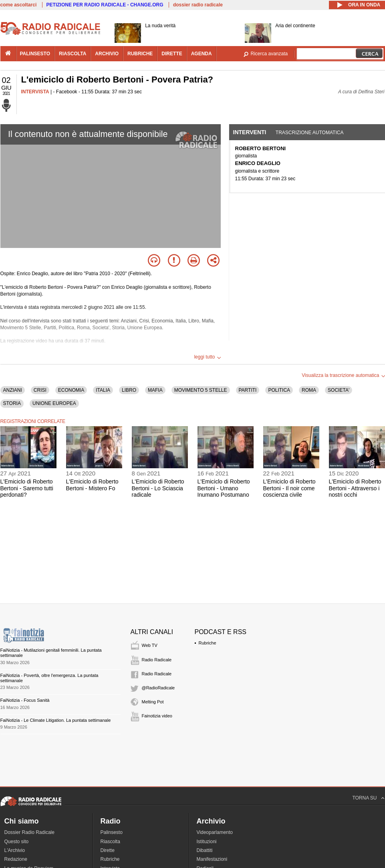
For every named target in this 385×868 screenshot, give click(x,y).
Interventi (250, 132)
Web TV (150, 645)
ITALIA (103, 390)
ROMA (309, 390)
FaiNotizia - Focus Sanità (25, 700)
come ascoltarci (19, 5)
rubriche (140, 54)
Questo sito (17, 842)
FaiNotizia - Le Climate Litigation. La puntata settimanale (56, 720)
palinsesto (35, 54)
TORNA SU (364, 798)
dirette (172, 54)
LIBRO (129, 390)
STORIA (12, 403)
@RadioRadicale (158, 688)
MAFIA (155, 390)
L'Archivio (15, 850)
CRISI (40, 390)
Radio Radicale (157, 660)
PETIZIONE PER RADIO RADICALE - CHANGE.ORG (105, 5)
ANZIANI (13, 390)
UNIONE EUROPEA (54, 403)
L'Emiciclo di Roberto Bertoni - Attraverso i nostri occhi (355, 488)
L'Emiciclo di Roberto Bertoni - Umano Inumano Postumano (224, 488)
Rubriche (208, 643)
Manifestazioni (212, 859)
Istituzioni (207, 842)
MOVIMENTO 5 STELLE (201, 390)
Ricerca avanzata (269, 54)
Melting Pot (153, 702)
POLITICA (279, 390)
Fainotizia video (157, 716)
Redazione (16, 859)
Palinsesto (112, 832)
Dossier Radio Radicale (29, 832)
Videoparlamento (215, 832)
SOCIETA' (339, 390)
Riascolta (110, 842)
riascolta (73, 54)
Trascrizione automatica (310, 133)
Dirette (108, 850)
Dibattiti (205, 850)
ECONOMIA (71, 390)
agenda (202, 54)
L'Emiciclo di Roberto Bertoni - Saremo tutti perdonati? (27, 488)
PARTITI (248, 390)
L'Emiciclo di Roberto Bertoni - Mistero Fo (92, 485)
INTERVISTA (35, 92)
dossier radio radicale (198, 5)
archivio (107, 54)
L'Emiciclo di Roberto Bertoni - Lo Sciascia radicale (158, 488)
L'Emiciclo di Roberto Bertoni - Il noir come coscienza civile (289, 488)
